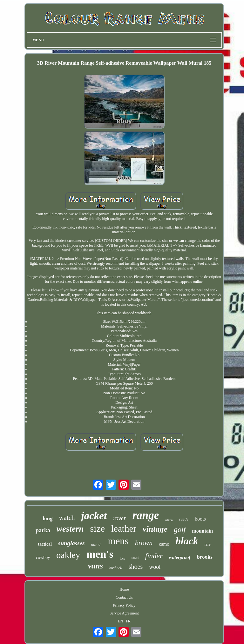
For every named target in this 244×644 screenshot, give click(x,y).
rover (119, 518)
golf (180, 529)
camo (164, 544)
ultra (169, 520)
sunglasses (71, 543)
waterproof (180, 557)
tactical (45, 544)
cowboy (43, 558)
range (146, 515)
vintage (155, 529)
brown (144, 543)
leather (124, 528)
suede (184, 519)
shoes (136, 567)
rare (208, 544)
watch (67, 518)
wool (155, 567)
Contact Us (124, 597)
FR (128, 621)
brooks (205, 557)
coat (135, 558)
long (47, 518)
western (70, 529)
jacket (94, 516)
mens (118, 541)
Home (124, 589)
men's (100, 554)
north (96, 545)
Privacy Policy (124, 605)
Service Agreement (124, 613)
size (97, 528)
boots (200, 519)
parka (43, 530)
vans (95, 566)
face (122, 558)
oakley (68, 555)
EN (120, 621)
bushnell (116, 568)
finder (154, 556)
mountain (202, 531)
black (187, 541)
